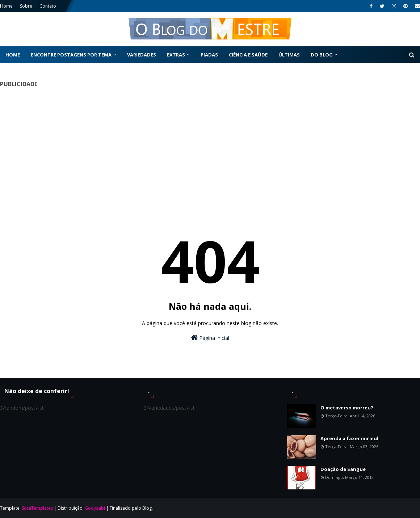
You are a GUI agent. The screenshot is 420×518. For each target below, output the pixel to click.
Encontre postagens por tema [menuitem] (71, 55)
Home (6, 6)
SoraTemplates (37, 508)
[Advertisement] (210, 145)
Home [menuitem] (13, 55)
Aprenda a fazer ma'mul (349, 438)
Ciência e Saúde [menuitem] (248, 55)
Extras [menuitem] (176, 55)
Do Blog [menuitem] (322, 55)
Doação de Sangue (343, 469)
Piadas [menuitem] (209, 55)
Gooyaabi (95, 508)
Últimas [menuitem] (289, 55)
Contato (48, 6)
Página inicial (210, 338)
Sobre (26, 6)
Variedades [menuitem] (142, 55)
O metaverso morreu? (347, 408)
